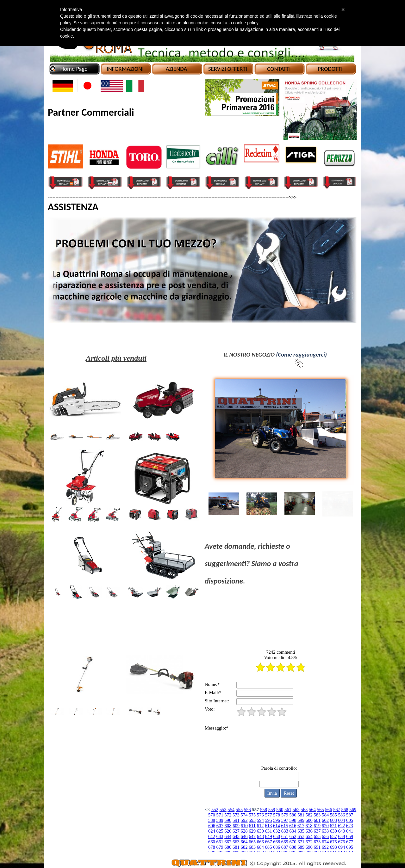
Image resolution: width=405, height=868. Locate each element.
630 (260, 831)
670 (293, 842)
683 (252, 847)
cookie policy (246, 23)
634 (293, 831)
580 (293, 815)
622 (341, 826)
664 (244, 842)
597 (285, 820)
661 (220, 842)
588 (212, 820)
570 (212, 815)
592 (244, 820)
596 (277, 820)
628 (244, 831)
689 (301, 847)
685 (269, 847)
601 (317, 820)
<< (208, 810)
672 (309, 842)
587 (350, 815)
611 (252, 826)
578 (277, 815)
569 (353, 810)
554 (231, 810)
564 (312, 810)
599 (301, 820)
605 (350, 820)
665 (252, 842)
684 (260, 847)
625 (220, 831)
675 (333, 842)
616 (293, 826)
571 (220, 815)
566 (328, 810)
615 (285, 826)
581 (301, 815)
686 (277, 847)
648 (260, 836)
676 (341, 842)
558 (264, 810)
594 (260, 820)
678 (212, 847)
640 (341, 831)
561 (288, 810)
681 (236, 847)
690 (309, 847)
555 (239, 810)
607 (220, 826)
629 (252, 831)
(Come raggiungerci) (301, 355)
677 (350, 842)
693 (333, 847)
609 (236, 826)
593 (252, 820)
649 (269, 836)
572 (228, 815)
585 (333, 815)
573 (236, 815)
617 (301, 826)
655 (317, 836)
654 (309, 836)
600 (309, 820)
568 (345, 810)
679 (220, 847)
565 (321, 810)
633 (285, 831)
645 (236, 836)
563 (304, 810)
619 (317, 826)
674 (325, 842)
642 (212, 836)
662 (228, 842)
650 (277, 836)
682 (244, 847)
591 (236, 820)
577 (269, 815)
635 (301, 831)
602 (325, 820)
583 (317, 815)
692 (325, 847)
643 (220, 836)
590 (228, 820)
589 (220, 820)
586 (341, 815)
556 (247, 810)
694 (341, 847)
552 (215, 810)
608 (228, 826)
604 (341, 820)
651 (285, 836)
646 (244, 836)
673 (317, 842)
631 (269, 831)
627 (236, 831)
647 (252, 836)
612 (260, 826)
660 (212, 842)
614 (277, 826)
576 (260, 815)
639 (333, 831)
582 (309, 815)
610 (244, 826)
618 (309, 826)
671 (301, 842)
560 (280, 810)
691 (317, 847)
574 (244, 815)
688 (293, 847)
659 (350, 836)
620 (325, 826)
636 (309, 831)
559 (272, 810)
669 (285, 842)
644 (228, 836)
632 (277, 831)
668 (277, 842)
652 (293, 836)
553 (223, 810)
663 (236, 842)
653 (301, 836)
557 (255, 810)
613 (268, 826)
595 (269, 820)
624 (212, 831)
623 (350, 826)
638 (325, 831)
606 (212, 826)
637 (317, 831)
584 (325, 815)
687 (285, 847)
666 (260, 842)
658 (341, 836)
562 (296, 810)
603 (333, 820)
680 (228, 847)
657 (333, 836)
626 (228, 831)
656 (325, 836)
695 (350, 847)
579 (285, 815)
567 (337, 810)
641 (350, 831)
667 (269, 842)
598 (293, 820)
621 (333, 826)
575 (252, 815)
